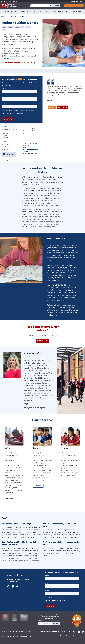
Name (5, 89)
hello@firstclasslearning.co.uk (50, 632)
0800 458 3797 (18, 1)
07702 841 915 (63, 107)
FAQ (81, 71)
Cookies (68, 636)
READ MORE (10, 498)
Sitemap (82, 636)
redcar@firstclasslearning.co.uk (10, 161)
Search (56, 6)
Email (4, 96)
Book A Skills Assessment (74, 6)
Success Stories (60, 11)
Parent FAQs (77, 11)
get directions (10, 154)
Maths (7, 114)
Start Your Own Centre (78, 1)
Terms (62, 636)
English (14, 114)
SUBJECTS (54, 71)
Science (21, 114)
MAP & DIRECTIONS (10, 71)
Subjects (25, 11)
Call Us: (52, 107)
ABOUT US (26, 71)
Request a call (42, 341)
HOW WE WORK (40, 71)
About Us (14, 632)
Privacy (75, 636)
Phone (5, 103)
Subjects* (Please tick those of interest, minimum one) (19, 111)
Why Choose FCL (41, 11)
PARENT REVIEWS (69, 71)
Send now (8, 119)
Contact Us (4, 632)
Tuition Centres (9, 11)
